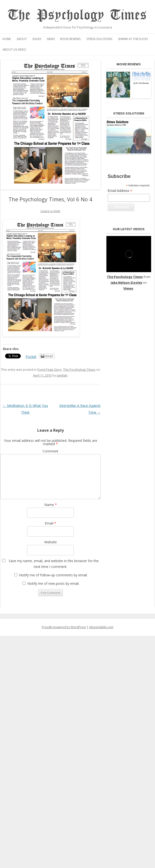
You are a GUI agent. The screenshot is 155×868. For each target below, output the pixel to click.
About (22, 39)
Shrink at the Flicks (133, 39)
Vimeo (128, 288)
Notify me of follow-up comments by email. (53, 575)
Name (51, 505)
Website (51, 542)
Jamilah (62, 375)
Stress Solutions (99, 39)
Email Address (120, 191)
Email (50, 523)
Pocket (31, 357)
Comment (50, 451)
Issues (37, 39)
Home (7, 39)
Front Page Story (50, 370)
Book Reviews (70, 39)
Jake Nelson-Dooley (126, 283)
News (51, 39)
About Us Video (14, 50)
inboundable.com (101, 627)
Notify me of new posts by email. (53, 583)
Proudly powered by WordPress (64, 627)
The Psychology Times (77, 15)
